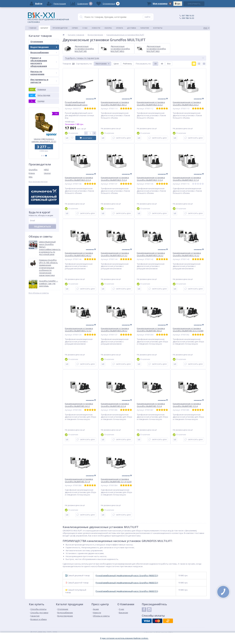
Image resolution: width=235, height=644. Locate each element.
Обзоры (108, 28)
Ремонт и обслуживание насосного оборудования (44, 62)
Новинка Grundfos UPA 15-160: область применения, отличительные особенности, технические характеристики (48, 268)
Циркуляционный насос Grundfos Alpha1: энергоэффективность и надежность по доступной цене (50, 248)
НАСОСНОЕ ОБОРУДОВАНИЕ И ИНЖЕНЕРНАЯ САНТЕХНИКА (48, 18)
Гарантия (145, 28)
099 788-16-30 (188, 18)
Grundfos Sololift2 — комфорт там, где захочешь (48, 284)
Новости (96, 28)
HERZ (46, 170)
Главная (33, 28)
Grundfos (33, 170)
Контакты (158, 28)
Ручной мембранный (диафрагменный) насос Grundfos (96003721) (127, 576)
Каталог (44, 28)
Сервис (75, 28)
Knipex (32, 173)
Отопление (44, 42)
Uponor (47, 173)
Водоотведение (44, 47)
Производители (60, 28)
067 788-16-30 (188, 16)
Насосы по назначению (44, 73)
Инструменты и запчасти (44, 81)
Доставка (132, 28)
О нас (85, 28)
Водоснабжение (44, 52)
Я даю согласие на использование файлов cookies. (124, 638)
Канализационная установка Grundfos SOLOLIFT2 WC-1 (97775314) (44, 140)
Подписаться (42, 227)
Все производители (38, 182)
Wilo (31, 177)
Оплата (119, 28)
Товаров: (67, 64)
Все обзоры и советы (39, 293)
